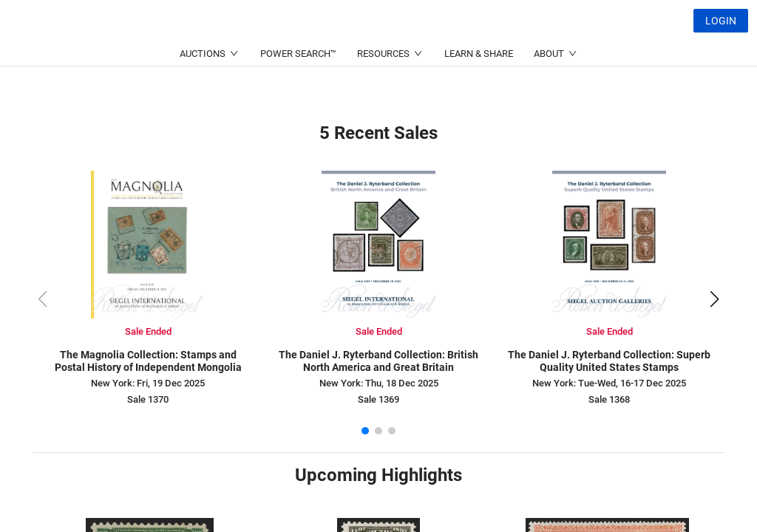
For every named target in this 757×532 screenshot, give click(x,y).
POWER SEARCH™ (298, 89)
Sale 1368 (609, 399)
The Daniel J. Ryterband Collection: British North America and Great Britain (378, 361)
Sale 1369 (378, 399)
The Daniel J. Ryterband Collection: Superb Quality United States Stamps (609, 361)
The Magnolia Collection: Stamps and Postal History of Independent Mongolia (148, 361)
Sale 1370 (148, 399)
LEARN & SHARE (479, 89)
